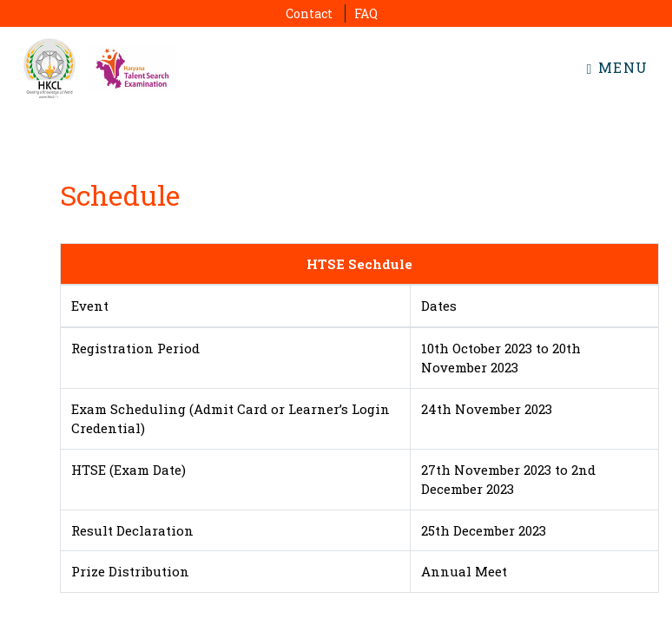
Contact (309, 13)
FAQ (366, 13)
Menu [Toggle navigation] (618, 67)
